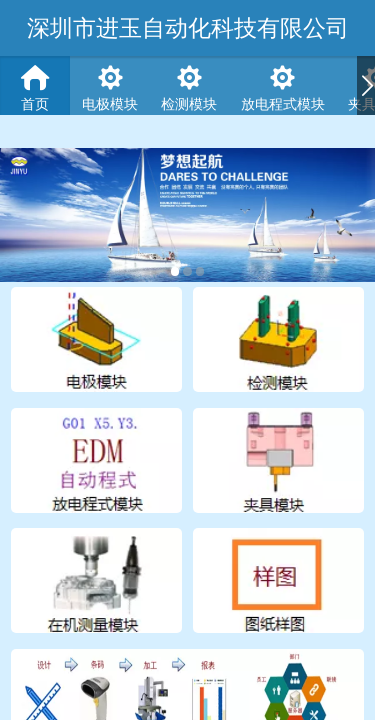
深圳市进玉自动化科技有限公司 (188, 28)
